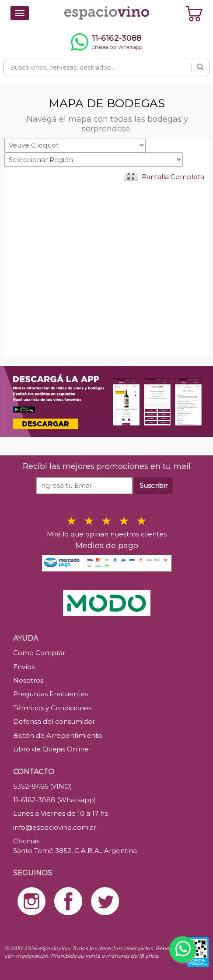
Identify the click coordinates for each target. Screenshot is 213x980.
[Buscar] (200, 67)
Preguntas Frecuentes (51, 694)
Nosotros (28, 680)
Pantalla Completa (173, 177)
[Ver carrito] (194, 13)
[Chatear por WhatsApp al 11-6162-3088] (106, 42)
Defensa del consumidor (54, 721)
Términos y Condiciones (52, 708)
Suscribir (154, 485)
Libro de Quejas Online (51, 749)
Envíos (24, 667)
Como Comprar (39, 653)
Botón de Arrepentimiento (58, 735)
